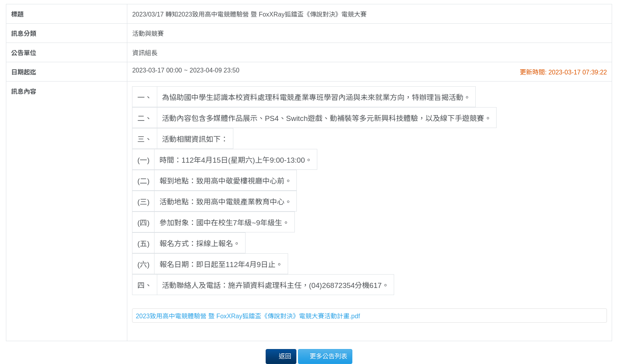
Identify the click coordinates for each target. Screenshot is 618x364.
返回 (281, 356)
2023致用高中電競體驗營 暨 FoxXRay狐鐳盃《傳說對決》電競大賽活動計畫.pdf (248, 316)
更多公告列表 (325, 356)
